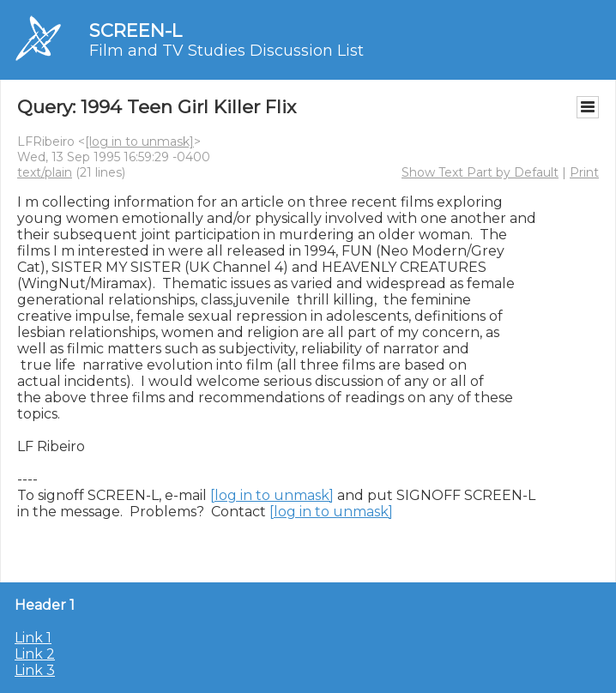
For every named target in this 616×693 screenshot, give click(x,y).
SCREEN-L (136, 30)
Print (584, 172)
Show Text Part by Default (480, 172)
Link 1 (33, 638)
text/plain (45, 172)
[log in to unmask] (139, 142)
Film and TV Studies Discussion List (226, 51)
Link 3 (35, 670)
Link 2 (35, 654)
